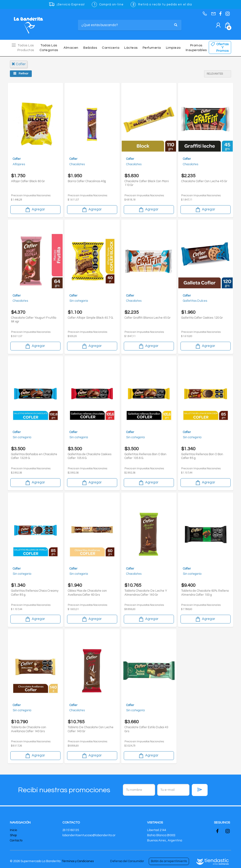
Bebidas (90, 48)
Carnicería (111, 48)
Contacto (16, 840)
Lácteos (131, 48)
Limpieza (173, 48)
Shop (13, 835)
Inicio (13, 830)
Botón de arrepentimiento (169, 861)
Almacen (71, 48)
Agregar (35, 208)
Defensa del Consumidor (127, 861)
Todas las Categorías (49, 48)
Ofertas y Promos (223, 48)
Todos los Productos (26, 48)
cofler (19, 64)
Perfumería (152, 48)
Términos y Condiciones (78, 861)
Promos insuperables (196, 48)
